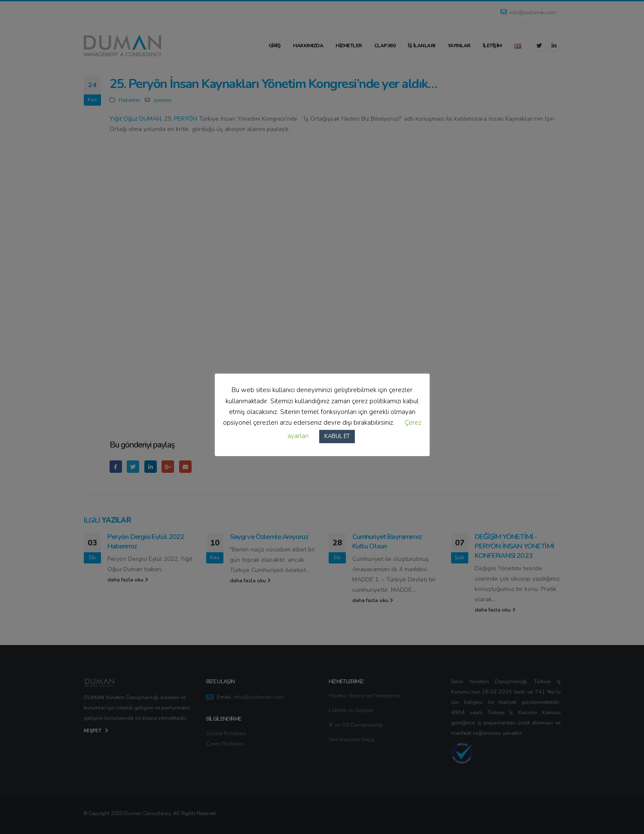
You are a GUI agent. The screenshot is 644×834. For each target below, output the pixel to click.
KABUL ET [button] (337, 436)
